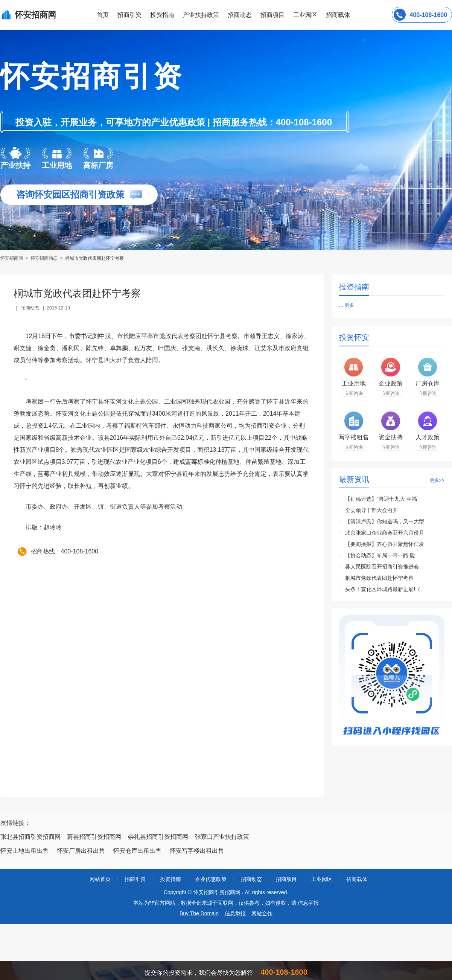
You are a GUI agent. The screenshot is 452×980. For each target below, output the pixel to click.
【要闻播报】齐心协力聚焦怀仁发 (385, 544)
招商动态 (240, 15)
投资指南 (162, 15)
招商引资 (129, 15)
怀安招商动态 (44, 258)
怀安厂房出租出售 (81, 851)
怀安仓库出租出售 (137, 851)
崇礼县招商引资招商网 (158, 837)
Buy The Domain (199, 913)
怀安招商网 (12, 258)
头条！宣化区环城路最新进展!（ (383, 589)
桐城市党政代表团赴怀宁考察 (94, 258)
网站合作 (262, 913)
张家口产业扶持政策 (222, 837)
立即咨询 (354, 393)
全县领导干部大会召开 (371, 510)
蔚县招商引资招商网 (94, 837)
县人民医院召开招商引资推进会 (382, 567)
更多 (349, 305)
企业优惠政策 (211, 879)
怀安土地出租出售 (24, 851)
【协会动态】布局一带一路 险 (380, 555)
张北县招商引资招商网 (30, 837)
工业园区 (305, 15)
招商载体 (357, 879)
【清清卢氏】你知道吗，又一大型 (385, 521)
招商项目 (272, 15)
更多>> (437, 480)
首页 (103, 15)
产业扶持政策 (201, 15)
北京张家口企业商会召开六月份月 (385, 533)
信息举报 (235, 913)
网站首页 (100, 879)
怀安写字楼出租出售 (197, 851)
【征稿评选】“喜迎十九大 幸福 (381, 499)
